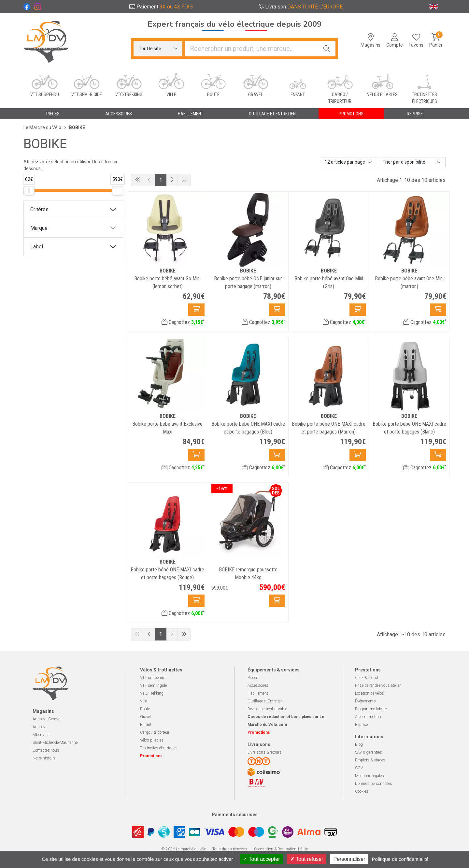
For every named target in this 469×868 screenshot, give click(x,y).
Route (145, 709)
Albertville (41, 735)
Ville (143, 701)
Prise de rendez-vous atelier (378, 685)
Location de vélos (370, 693)
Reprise (361, 725)
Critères (39, 209)
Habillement (258, 693)
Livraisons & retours (265, 752)
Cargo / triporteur (155, 732)
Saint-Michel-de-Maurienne (55, 743)
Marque (39, 228)
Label (37, 247)
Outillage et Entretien (265, 701)
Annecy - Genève (46, 719)
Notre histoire (44, 758)
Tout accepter (261, 859)
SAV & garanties (369, 752)
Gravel (145, 717)
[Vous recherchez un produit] (251, 49)
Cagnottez (183, 322)
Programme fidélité (371, 709)
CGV (359, 768)
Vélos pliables (152, 740)
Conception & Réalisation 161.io (281, 849)
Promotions (351, 114)
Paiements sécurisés (235, 815)
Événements (365, 701)
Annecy (39, 727)
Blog (359, 744)
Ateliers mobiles (369, 717)
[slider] (29, 191)
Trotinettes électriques (159, 748)
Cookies (362, 791)
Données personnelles (374, 784)
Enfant (146, 725)
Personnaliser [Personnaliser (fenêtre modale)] (349, 859)
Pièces (253, 678)
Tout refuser (307, 859)
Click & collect (367, 678)
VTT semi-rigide (153, 685)
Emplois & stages (370, 760)
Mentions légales (370, 776)
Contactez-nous (46, 750)
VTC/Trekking (152, 693)
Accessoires (258, 685)
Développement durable (267, 709)
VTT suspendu (153, 678)
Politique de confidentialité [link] (400, 859)
